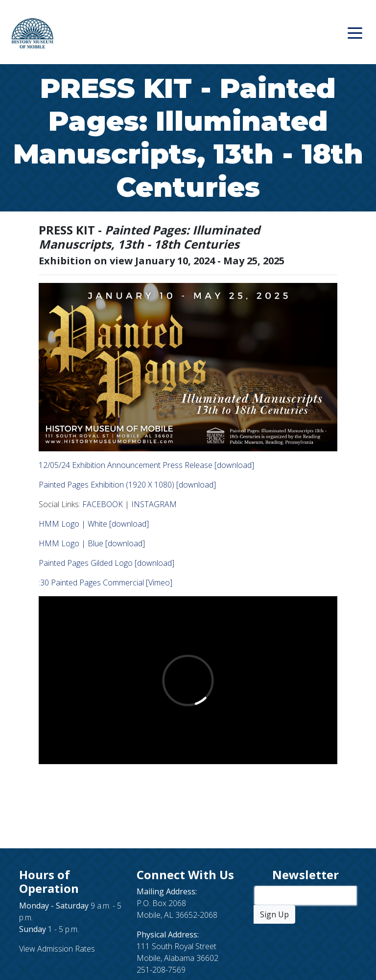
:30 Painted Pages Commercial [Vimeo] (106, 583)
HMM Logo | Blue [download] (92, 543)
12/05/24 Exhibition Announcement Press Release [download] (146, 465)
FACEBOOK (103, 504)
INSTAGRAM (154, 504)
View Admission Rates (57, 949)
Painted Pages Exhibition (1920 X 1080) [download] (127, 485)
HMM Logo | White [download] (94, 524)
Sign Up (274, 914)
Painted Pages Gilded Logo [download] (106, 563)
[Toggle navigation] (355, 32)
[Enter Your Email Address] (305, 895)
